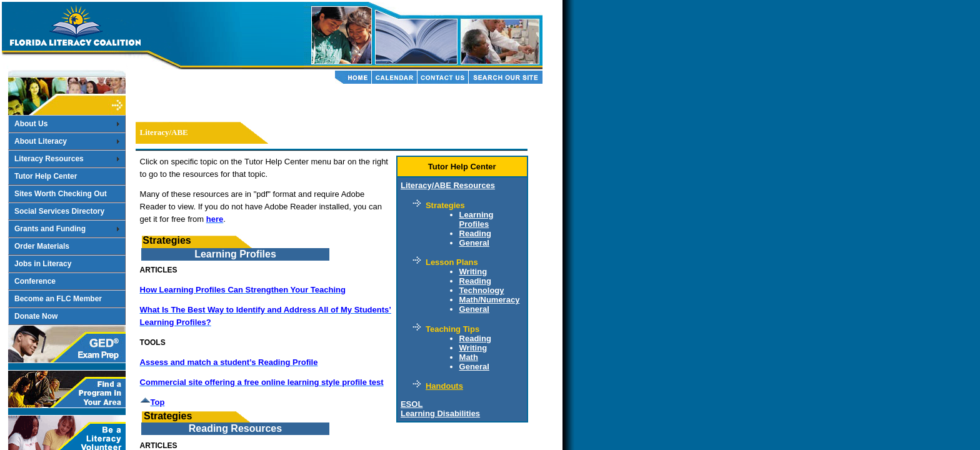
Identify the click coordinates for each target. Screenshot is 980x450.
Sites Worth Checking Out (61, 194)
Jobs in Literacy (43, 264)
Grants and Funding (50, 229)
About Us (31, 124)
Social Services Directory (59, 211)
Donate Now (36, 316)
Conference (35, 281)
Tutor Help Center (46, 176)
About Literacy (41, 141)
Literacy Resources (49, 159)
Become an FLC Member (58, 299)
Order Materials (42, 246)
